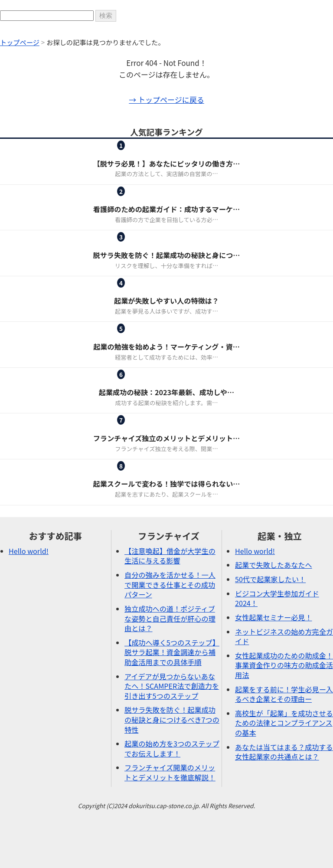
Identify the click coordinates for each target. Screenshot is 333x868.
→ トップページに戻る (166, 100)
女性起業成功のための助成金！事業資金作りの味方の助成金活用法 (284, 665)
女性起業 (145, 199)
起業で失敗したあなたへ (274, 565)
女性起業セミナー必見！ (274, 617)
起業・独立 (198, 153)
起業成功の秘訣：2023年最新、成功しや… (166, 392)
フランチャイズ (145, 153)
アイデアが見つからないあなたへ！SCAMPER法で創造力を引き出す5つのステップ (172, 686)
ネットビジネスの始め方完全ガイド (284, 637)
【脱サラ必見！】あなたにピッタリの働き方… (167, 164)
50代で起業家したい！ (270, 579)
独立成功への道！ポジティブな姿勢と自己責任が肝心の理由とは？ (170, 618)
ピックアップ (145, 244)
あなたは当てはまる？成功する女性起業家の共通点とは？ (284, 752)
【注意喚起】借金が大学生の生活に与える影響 (170, 556)
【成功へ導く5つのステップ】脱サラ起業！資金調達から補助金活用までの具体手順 (172, 652)
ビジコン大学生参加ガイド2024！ (277, 598)
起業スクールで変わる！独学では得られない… (167, 484)
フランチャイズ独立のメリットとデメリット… (166, 438)
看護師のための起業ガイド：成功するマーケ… (166, 209)
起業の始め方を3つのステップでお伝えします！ (172, 748)
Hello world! (29, 551)
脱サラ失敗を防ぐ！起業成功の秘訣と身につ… (167, 255)
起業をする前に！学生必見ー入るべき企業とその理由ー (284, 694)
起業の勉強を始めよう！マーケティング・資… (166, 347)
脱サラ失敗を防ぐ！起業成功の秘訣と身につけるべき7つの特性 (172, 719)
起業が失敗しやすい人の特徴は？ (166, 301)
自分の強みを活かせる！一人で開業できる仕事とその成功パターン (170, 585)
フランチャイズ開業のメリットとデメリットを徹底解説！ (170, 772)
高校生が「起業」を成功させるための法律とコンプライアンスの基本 (284, 723)
